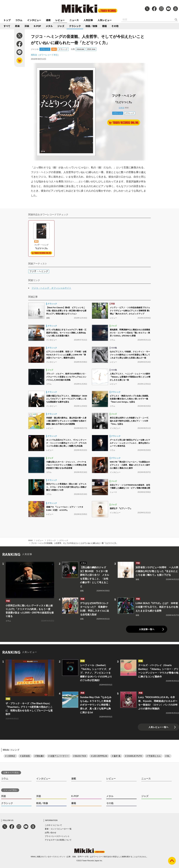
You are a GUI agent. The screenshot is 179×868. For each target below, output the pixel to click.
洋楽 (27, 26)
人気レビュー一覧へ (158, 727)
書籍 (104, 26)
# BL (168, 756)
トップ (7, 20)
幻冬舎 (121, 108)
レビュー (60, 20)
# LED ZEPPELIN (99, 756)
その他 (115, 26)
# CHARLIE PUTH (134, 756)
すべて (7, 26)
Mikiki (30, 540)
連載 (48, 20)
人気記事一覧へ (147, 629)
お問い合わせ (50, 833)
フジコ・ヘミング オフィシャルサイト (51, 288)
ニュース (74, 20)
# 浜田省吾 (25, 756)
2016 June (91, 49)
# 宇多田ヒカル (154, 756)
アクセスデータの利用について (58, 840)
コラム (19, 20)
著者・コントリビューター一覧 (58, 829)
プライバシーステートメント (57, 836)
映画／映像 (91, 26)
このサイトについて (53, 825)
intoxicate (80, 49)
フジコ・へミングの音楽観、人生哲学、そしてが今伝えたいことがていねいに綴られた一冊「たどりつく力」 (74, 543)
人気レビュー (105, 20)
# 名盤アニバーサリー (59, 756)
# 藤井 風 (116, 756)
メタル (49, 26)
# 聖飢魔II (39, 756)
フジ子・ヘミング (39, 271)
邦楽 (17, 26)
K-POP (37, 26)
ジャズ (61, 26)
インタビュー (34, 20)
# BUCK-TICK (80, 756)
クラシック (75, 26)
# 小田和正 (10, 756)
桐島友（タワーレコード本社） (45, 55)
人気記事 (88, 20)
